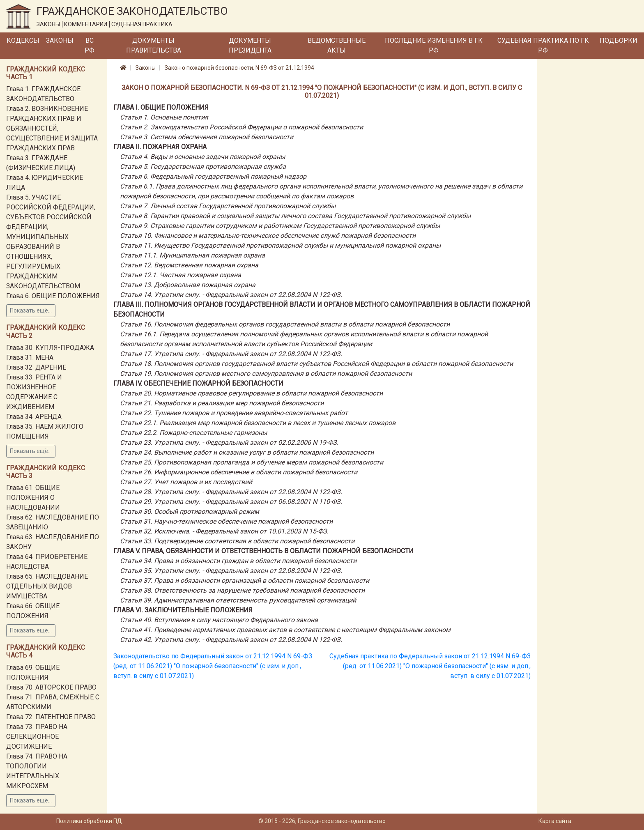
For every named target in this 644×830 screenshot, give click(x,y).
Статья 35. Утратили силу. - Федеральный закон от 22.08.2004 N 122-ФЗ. (231, 571)
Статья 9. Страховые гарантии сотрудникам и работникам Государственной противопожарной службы (280, 226)
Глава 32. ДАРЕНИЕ (36, 367)
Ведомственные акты (337, 45)
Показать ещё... (31, 310)
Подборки (619, 40)
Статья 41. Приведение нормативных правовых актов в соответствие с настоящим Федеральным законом (285, 630)
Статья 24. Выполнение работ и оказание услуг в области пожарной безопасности (247, 452)
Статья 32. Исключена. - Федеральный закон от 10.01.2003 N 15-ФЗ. (224, 531)
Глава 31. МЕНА (30, 358)
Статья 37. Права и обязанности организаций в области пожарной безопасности (245, 581)
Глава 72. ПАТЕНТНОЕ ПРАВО (51, 717)
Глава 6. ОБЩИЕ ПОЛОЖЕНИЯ (53, 296)
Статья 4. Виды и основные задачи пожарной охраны (202, 157)
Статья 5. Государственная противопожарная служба (203, 167)
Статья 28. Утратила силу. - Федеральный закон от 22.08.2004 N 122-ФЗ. (231, 492)
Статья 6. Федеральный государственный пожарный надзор (213, 176)
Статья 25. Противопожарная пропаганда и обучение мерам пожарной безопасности (252, 462)
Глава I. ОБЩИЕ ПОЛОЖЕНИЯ (161, 107)
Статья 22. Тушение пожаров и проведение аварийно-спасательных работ (234, 413)
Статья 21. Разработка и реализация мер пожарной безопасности (222, 403)
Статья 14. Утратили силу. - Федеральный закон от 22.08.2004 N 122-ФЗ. (231, 295)
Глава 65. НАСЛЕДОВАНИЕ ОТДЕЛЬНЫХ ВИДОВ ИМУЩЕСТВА (47, 586)
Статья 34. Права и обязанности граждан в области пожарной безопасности (238, 561)
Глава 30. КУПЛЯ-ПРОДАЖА (50, 348)
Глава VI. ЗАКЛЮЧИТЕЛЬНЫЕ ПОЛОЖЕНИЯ (183, 610)
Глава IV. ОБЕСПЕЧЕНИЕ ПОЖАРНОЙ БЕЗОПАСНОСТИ (198, 383)
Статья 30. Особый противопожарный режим (190, 512)
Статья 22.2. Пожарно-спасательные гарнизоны (193, 433)
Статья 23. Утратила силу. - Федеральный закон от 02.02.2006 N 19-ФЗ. (229, 443)
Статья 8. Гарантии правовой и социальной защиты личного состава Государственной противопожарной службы (295, 216)
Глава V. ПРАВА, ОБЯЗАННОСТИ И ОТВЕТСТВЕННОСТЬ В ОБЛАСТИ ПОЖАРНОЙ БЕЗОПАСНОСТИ (263, 551)
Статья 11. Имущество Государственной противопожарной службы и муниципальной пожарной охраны (280, 245)
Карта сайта (555, 821)
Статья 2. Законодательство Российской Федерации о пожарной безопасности (241, 127)
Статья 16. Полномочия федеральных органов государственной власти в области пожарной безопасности (285, 324)
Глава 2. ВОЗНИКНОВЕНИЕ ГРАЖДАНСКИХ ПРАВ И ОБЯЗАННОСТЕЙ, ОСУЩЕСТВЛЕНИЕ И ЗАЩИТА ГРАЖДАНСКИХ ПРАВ (52, 128)
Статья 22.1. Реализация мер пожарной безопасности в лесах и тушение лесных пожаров (258, 423)
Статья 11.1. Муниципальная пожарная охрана (192, 255)
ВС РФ (90, 45)
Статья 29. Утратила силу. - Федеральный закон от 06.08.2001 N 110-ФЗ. (231, 502)
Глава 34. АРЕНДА (34, 417)
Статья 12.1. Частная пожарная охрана (181, 275)
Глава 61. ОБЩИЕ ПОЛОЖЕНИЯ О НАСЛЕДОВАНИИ (33, 498)
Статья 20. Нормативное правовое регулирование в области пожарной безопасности (251, 393)
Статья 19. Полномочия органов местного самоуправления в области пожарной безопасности (266, 374)
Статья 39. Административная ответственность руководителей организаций (238, 600)
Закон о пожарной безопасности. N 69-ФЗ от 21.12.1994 (239, 68)
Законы (60, 40)
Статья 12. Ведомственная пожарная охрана (189, 265)
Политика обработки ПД (89, 821)
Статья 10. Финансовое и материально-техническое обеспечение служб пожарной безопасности (268, 236)
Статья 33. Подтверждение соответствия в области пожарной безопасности (237, 541)
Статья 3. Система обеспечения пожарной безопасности (207, 137)
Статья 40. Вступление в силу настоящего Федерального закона (219, 620)
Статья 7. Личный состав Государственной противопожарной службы (228, 206)
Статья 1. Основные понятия (164, 117)
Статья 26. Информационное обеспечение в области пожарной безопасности (239, 472)
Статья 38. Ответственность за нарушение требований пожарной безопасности (242, 590)
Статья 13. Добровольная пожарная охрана (188, 285)
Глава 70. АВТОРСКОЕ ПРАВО (51, 687)
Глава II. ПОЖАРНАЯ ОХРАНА (160, 147)
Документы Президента (250, 45)
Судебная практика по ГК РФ (543, 45)
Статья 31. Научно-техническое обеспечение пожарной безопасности (226, 521)
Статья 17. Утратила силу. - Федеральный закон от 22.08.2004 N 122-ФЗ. (231, 354)
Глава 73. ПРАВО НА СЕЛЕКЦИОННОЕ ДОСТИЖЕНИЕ (37, 737)
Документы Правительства (154, 45)
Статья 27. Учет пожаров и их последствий (186, 482)
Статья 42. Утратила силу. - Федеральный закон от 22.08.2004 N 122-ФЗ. (231, 640)
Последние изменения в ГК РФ (434, 45)
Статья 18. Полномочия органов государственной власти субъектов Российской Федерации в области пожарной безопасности (316, 364)
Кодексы (23, 40)
